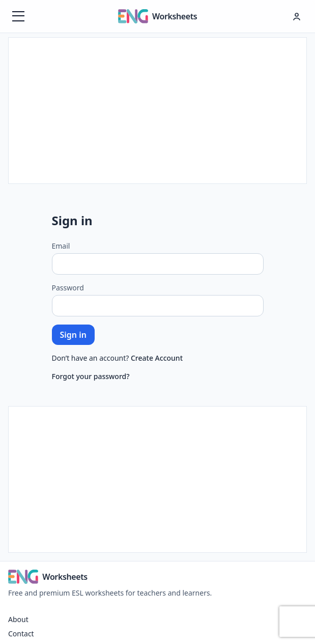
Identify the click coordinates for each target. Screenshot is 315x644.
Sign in (73, 335)
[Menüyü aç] (18, 16)
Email (61, 246)
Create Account (157, 358)
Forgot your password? (91, 376)
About (18, 619)
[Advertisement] (157, 109)
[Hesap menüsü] (297, 16)
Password (68, 288)
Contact (21, 634)
